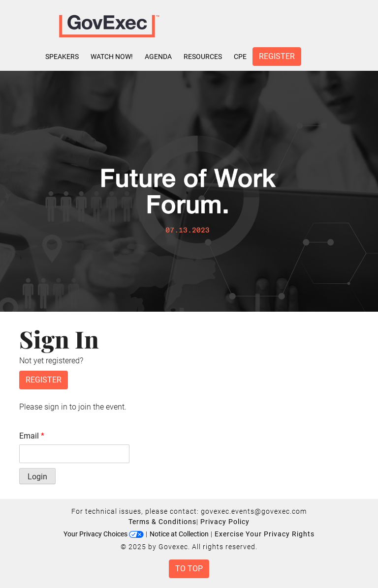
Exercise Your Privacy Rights (265, 534)
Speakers (62, 57)
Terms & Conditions (162, 522)
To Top (189, 569)
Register (277, 56)
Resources (203, 57)
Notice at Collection (179, 534)
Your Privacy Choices (104, 534)
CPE (240, 57)
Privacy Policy (225, 522)
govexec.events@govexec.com (254, 511)
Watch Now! (112, 57)
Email (32, 436)
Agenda (158, 57)
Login (37, 477)
